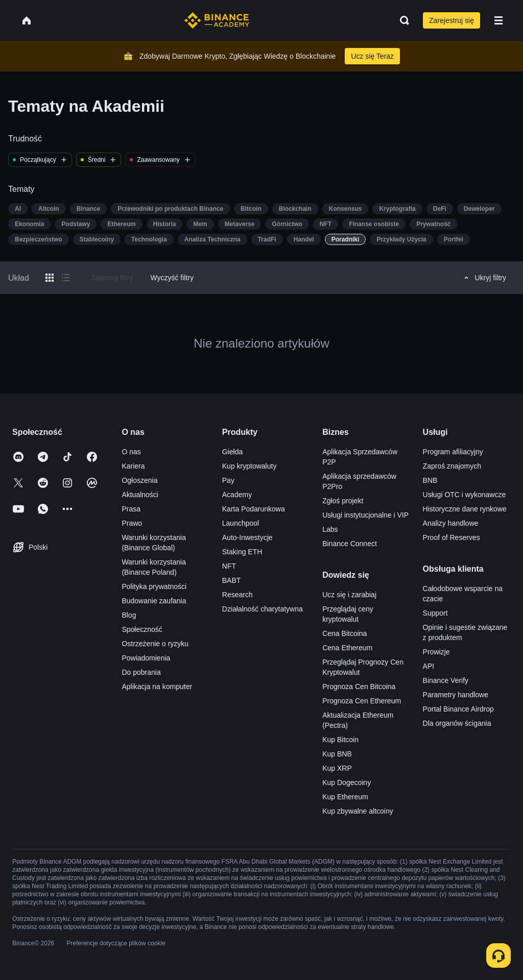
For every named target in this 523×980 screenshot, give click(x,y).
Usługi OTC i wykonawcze (465, 495)
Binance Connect (350, 544)
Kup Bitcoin (340, 740)
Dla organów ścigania (457, 723)
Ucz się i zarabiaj (349, 595)
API (429, 666)
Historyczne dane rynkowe (465, 509)
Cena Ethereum (347, 648)
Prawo (132, 523)
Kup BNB (337, 754)
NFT (229, 566)
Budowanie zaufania (154, 601)
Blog (129, 615)
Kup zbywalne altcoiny (358, 811)
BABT (232, 580)
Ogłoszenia (139, 480)
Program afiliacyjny (453, 452)
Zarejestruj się (451, 20)
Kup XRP (337, 768)
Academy (237, 495)
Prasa (131, 509)
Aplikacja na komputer (157, 687)
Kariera (133, 466)
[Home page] (217, 20)
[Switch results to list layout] (66, 278)
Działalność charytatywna (263, 609)
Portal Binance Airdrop (458, 709)
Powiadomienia (146, 658)
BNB (430, 480)
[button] (498, 20)
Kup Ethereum (345, 797)
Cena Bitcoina (344, 633)
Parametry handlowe (456, 695)
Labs (330, 529)
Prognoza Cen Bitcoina (359, 687)
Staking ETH (242, 552)
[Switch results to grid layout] (50, 278)
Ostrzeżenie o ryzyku (155, 644)
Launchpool (241, 523)
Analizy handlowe (451, 523)
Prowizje (436, 652)
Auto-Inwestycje (247, 537)
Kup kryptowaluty (249, 466)
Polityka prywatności (154, 586)
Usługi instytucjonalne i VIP (365, 515)
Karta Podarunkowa (254, 509)
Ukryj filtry (484, 278)
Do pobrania (141, 672)
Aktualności (140, 495)
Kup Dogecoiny (347, 782)
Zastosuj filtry (112, 278)
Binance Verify (446, 680)
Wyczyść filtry (172, 278)
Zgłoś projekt (343, 501)
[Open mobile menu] (498, 20)
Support (435, 613)
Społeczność (142, 629)
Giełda (232, 452)
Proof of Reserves (451, 537)
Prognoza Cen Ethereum (362, 701)
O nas (131, 452)
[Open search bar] (401, 20)
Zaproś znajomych (452, 466)
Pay (228, 480)
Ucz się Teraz (372, 56)
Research (237, 595)
